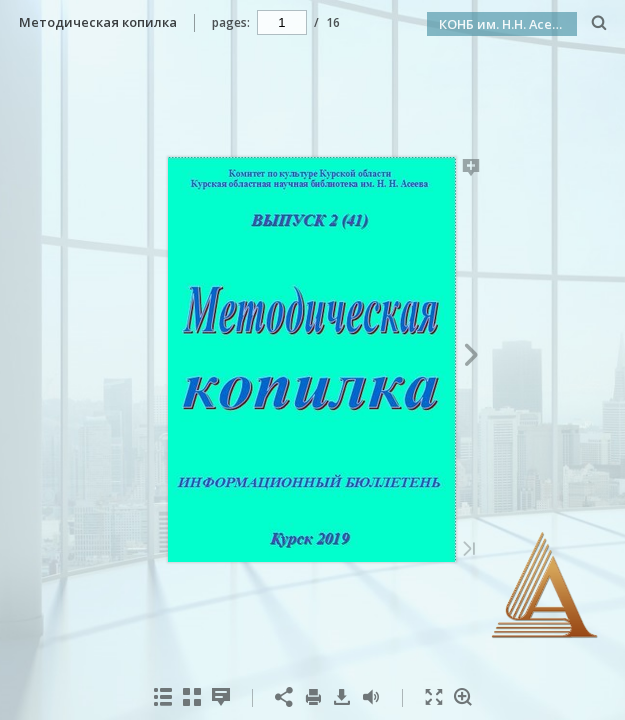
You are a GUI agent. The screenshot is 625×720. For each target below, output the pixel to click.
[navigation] (282, 22)
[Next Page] (471, 358)
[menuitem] (599, 22)
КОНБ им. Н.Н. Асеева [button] (507, 24)
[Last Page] (469, 550)
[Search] (599, 23)
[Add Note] (471, 171)
